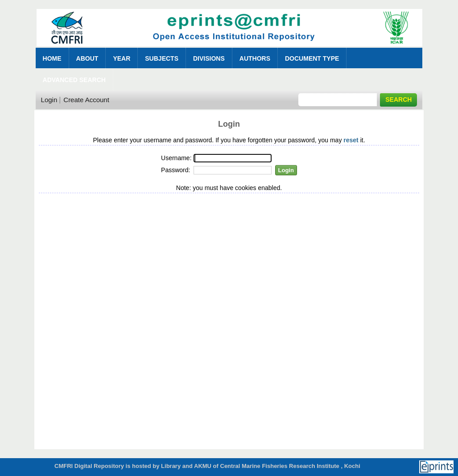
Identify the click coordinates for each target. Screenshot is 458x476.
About (87, 58)
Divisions (209, 58)
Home (52, 58)
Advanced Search (74, 80)
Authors (255, 58)
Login (49, 100)
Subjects (162, 58)
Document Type (312, 58)
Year (122, 58)
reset (351, 140)
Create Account (86, 100)
